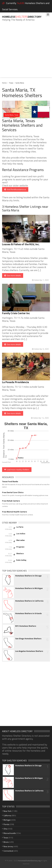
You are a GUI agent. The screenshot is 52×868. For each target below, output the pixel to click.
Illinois (6, 842)
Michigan (7, 820)
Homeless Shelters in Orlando (28, 613)
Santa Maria (20, 83)
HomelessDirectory (22, 17)
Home (4, 83)
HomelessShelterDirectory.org (29, 861)
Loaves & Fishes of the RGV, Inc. (21, 244)
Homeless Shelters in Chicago (28, 576)
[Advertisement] (26, 51)
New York (7, 811)
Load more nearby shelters (17, 470)
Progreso (20, 547)
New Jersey (8, 846)
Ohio (5, 829)
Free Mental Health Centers (14, 512)
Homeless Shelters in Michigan (29, 588)
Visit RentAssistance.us (15, 189)
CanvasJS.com (45, 463)
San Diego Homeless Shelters (28, 639)
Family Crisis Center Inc (16, 313)
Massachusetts (10, 833)
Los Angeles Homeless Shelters (29, 651)
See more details (13, 275)
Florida (6, 824)
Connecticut (8, 851)
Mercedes (21, 540)
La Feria (20, 527)
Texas (11, 83)
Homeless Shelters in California (29, 601)
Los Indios (21, 534)
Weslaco (20, 553)
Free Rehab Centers (11, 501)
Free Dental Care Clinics (13, 492)
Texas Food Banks (10, 481)
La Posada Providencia (16, 382)
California (7, 815)
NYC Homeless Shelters (26, 626)
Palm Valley (21, 560)
